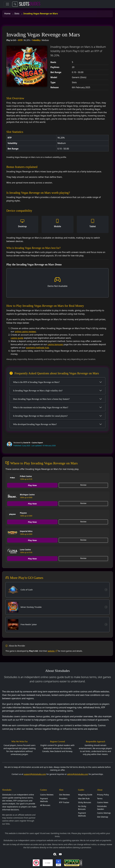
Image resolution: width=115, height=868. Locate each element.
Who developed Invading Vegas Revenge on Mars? (35, 424)
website (53, 651)
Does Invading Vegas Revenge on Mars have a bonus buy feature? (41, 399)
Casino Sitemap (104, 814)
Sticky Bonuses (85, 803)
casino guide (17, 338)
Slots (17, 14)
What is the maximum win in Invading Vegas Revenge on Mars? (41, 407)
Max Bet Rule (84, 799)
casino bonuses (55, 344)
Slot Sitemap (103, 817)
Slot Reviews (65, 795)
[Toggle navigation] (7, 4)
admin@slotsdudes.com (78, 775)
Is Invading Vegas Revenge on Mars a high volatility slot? (38, 391)
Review (83, 485)
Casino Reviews (47, 795)
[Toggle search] (15, 4)
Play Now (32, 485)
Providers (63, 799)
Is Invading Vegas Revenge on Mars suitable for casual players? (40, 416)
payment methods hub (37, 348)
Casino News (103, 803)
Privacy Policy (103, 795)
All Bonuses (45, 806)
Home (7, 14)
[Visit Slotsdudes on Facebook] (55, 855)
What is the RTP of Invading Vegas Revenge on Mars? (36, 382)
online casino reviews (25, 332)
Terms (100, 799)
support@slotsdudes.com (35, 775)
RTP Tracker (64, 803)
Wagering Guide (85, 795)
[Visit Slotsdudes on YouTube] (60, 855)
